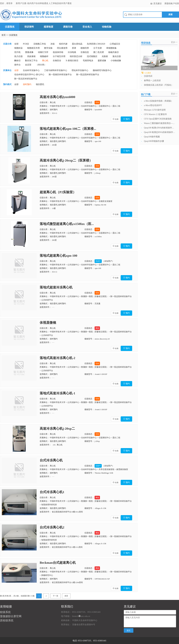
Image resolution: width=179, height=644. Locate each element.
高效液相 (31, 56)
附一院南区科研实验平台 (60, 75)
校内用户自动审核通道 (38, 3)
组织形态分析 (76, 56)
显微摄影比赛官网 (11, 616)
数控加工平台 (31, 61)
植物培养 (85, 48)
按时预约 (27, 84)
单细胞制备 (111, 48)
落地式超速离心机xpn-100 (58, 256)
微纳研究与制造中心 (102, 70)
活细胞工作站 (40, 44)
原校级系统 (7, 620)
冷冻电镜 (72, 52)
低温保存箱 (58, 52)
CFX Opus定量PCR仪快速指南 (158, 119)
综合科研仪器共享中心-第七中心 (29, 75)
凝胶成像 (102, 61)
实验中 (98, 466)
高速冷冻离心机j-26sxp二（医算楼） (66, 160)
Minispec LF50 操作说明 (155, 110)
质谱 (74, 48)
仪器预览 (10, 27)
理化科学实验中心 (80, 70)
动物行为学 (43, 52)
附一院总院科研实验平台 (88, 75)
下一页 (55, 596)
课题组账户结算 (172, 4)
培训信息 (146, 43)
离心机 (45, 61)
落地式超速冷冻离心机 (56, 287)
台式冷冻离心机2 (52, 527)
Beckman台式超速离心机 (58, 563)
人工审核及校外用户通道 (60, 3)
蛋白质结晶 (77, 44)
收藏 (116, 119)
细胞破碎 (44, 56)
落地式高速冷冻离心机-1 (57, 393)
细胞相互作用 (33, 48)
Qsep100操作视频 (152, 137)
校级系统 (5, 612)
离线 (97, 328)
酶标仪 (17, 61)
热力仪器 (18, 56)
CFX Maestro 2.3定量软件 (155, 114)
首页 (4, 35)
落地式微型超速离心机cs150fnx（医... (67, 224)
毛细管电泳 (88, 61)
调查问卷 (68, 27)
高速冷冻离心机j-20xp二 (57, 429)
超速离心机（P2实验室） (58, 192)
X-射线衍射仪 (72, 61)
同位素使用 (62, 48)
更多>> (174, 42)
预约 (126, 119)
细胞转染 (18, 48)
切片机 (17, 52)
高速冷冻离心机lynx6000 (57, 97)
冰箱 (53, 44)
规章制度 (48, 27)
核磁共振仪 (114, 52)
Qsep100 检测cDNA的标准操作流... (160, 128)
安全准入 (87, 27)
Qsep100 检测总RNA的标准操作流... (160, 132)
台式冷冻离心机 (51, 460)
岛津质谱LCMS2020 (96, 44)
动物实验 (107, 27)
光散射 (105, 56)
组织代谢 (63, 44)
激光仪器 (117, 56)
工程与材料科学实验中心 (56, 70)
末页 (66, 596)
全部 (16, 44)
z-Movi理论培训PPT (153, 105)
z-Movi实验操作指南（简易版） (158, 101)
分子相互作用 (59, 56)
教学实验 (48, 48)
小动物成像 (116, 61)
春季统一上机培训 (152, 81)
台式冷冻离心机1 (52, 492)
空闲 (97, 102)
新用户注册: (21, 3)
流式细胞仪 (92, 56)
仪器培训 (148, 76)
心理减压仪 (115, 44)
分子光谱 (98, 48)
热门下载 (146, 94)
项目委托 (40, 84)
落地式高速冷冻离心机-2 (57, 358)
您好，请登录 (7, 3)
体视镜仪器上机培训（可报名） (159, 85)
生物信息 (85, 52)
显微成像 (29, 52)
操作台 (17, 65)
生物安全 (57, 61)
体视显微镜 (48, 323)
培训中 (98, 261)
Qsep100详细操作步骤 (154, 141)
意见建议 (158, 4)
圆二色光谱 (99, 52)
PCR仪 (26, 44)
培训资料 (29, 27)
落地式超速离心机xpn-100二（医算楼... (68, 129)
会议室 (28, 65)
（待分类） (41, 65)
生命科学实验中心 (31, 70)
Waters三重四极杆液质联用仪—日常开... (160, 123)
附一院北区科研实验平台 (26, 79)
